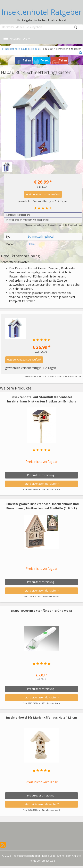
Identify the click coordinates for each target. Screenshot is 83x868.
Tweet (45, 60)
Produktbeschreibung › (41, 475)
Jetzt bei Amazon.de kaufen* (43, 194)
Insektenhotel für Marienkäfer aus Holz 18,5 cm (41, 717)
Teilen (27, 60)
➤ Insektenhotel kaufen (16, 49)
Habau (35, 49)
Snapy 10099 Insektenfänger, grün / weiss (42, 611)
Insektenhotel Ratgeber (42, 12)
